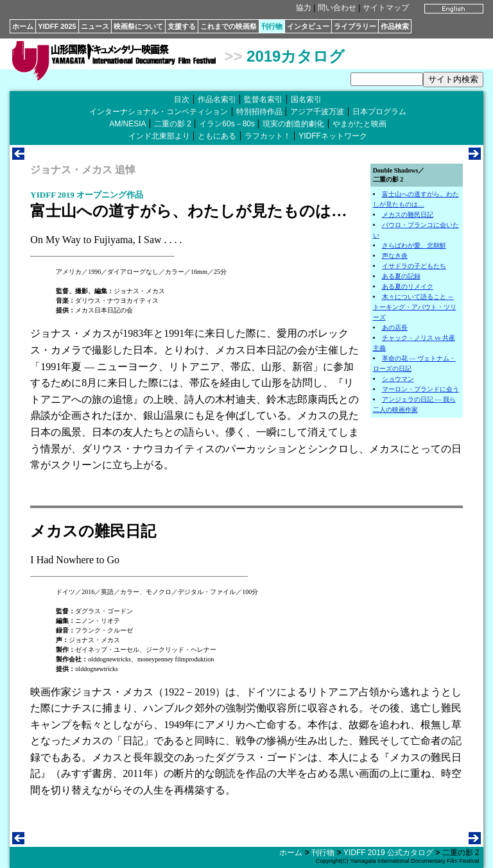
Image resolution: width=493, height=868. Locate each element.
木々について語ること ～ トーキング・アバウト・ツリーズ (415, 307)
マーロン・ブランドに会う (420, 389)
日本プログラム (379, 112)
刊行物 (272, 26)
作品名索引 (217, 99)
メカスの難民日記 (408, 215)
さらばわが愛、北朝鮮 (414, 245)
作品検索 (395, 26)
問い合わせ (337, 8)
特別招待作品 (259, 112)
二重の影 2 (173, 124)
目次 (182, 99)
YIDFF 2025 (57, 26)
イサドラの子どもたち (414, 266)
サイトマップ (386, 8)
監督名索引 (263, 99)
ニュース (95, 26)
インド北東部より (159, 136)
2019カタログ (296, 56)
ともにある (217, 136)
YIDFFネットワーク (333, 136)
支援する (182, 26)
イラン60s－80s (227, 124)
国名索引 (306, 99)
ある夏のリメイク (408, 286)
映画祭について (138, 26)
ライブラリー (355, 26)
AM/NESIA (127, 124)
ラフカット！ (268, 136)
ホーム (23, 26)
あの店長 (395, 328)
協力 (304, 8)
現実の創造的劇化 (293, 124)
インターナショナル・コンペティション (159, 112)
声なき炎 (395, 256)
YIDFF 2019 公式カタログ (388, 853)
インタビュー (308, 26)
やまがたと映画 (359, 124)
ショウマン (398, 379)
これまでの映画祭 (229, 26)
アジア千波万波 (317, 112)
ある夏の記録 (401, 276)
